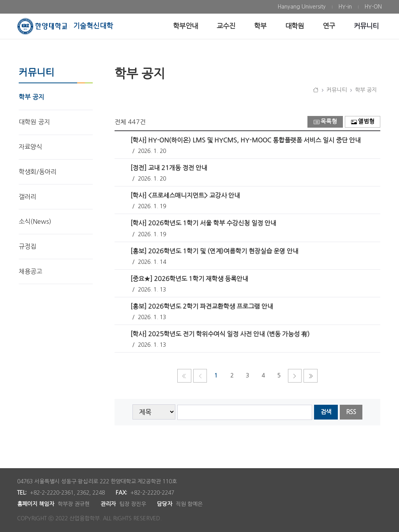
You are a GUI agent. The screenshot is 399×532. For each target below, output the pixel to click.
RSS (351, 412)
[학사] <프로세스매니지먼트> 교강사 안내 (185, 195)
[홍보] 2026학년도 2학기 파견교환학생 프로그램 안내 (202, 306)
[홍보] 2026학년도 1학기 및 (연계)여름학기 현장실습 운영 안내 (215, 251)
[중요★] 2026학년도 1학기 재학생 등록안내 (189, 279)
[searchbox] (245, 412)
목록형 (325, 122)
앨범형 (363, 122)
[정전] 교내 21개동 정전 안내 (169, 168)
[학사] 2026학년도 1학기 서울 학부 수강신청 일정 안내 (203, 223)
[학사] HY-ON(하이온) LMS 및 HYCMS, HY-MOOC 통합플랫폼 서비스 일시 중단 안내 (246, 140)
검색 (326, 412)
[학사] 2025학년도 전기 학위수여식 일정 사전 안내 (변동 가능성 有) (220, 334)
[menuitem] (302, 7)
